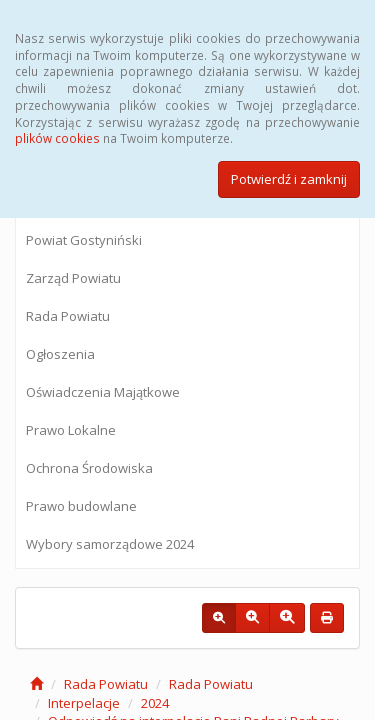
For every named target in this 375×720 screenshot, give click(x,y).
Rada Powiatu (68, 316)
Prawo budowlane (81, 506)
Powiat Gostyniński (84, 240)
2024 (155, 703)
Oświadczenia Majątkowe (103, 392)
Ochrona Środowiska (89, 468)
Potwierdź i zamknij (289, 179)
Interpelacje (84, 703)
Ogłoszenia (60, 354)
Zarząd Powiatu (73, 278)
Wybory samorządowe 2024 (110, 544)
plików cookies (57, 138)
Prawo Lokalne (71, 430)
